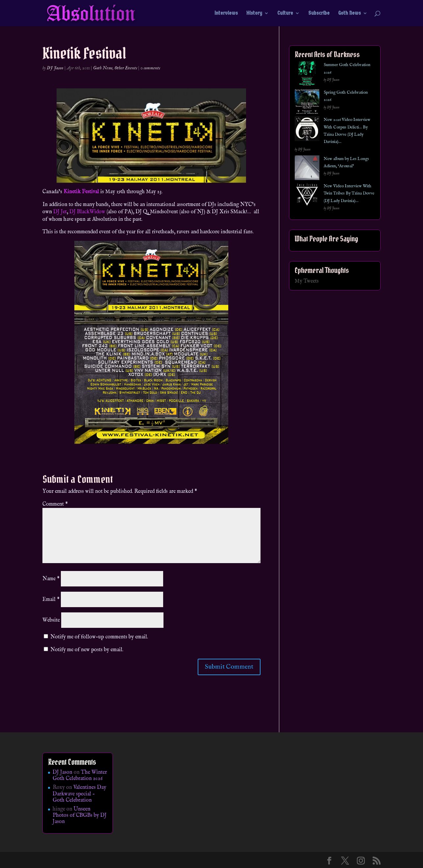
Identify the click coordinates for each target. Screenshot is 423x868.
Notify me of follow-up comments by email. (99, 637)
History (254, 13)
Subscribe (319, 13)
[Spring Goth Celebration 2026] (307, 103)
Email (51, 600)
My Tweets (307, 281)
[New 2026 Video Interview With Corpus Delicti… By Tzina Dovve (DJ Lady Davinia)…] (307, 130)
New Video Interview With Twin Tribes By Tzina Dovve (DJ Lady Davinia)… (349, 194)
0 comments (150, 68)
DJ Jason (55, 68)
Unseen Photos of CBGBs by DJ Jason (80, 815)
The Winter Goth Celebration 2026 (80, 776)
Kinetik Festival (81, 192)
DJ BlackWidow (87, 212)
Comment (55, 504)
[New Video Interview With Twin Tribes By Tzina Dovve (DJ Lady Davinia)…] (307, 196)
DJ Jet (60, 212)
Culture (285, 13)
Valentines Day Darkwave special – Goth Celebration (79, 794)
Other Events (126, 68)
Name (51, 579)
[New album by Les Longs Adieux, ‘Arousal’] (307, 169)
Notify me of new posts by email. (87, 650)
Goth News (349, 13)
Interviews (226, 13)
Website (51, 620)
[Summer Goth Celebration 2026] (307, 75)
